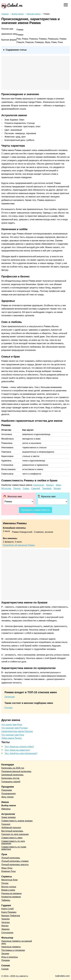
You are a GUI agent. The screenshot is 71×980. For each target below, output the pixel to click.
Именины (6, 809)
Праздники (7, 790)
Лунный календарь (11, 858)
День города (7, 797)
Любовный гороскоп (11, 828)
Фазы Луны (7, 868)
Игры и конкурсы (10, 957)
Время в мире (8, 890)
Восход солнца (9, 887)
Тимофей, (47, 488)
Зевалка (5, 929)
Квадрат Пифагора (11, 916)
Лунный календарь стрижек (15, 861)
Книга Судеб (7, 909)
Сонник (5, 969)
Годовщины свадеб (11, 782)
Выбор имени (9, 806)
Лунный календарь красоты (15, 865)
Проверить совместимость (35, 510)
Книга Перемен (9, 912)
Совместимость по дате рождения (13, 842)
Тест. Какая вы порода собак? (19, 747)
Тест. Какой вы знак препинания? (21, 753)
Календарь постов (10, 778)
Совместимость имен (12, 838)
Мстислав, (6, 488)
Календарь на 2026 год (13, 768)
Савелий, (36, 488)
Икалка (5, 926)
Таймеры (6, 900)
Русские (8, 708)
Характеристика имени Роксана (17, 731)
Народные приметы (11, 947)
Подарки (6, 960)
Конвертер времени (11, 897)
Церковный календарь (12, 775)
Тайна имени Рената (11, 738)
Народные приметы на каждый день (17, 942)
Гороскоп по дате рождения (15, 834)
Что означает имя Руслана (14, 728)
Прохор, (17, 488)
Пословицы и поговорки (13, 950)
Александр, (39, 485)
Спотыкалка (7, 933)
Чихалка (5, 919)
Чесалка (5, 922)
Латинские (10, 697)
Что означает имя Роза (13, 735)
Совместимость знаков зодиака (17, 821)
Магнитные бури (9, 880)
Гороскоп (6, 824)
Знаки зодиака (8, 817)
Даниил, (50, 485)
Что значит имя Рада (12, 725)
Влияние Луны (9, 871)
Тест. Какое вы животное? (17, 750)
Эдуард (57, 488)
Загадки (5, 954)
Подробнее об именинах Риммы (19, 545)
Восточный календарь (12, 831)
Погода (5, 883)
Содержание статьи (16, 50)
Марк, (59, 485)
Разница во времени (11, 893)
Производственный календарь (16, 771)
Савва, (26, 488)
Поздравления (8, 794)
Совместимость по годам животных (14, 848)
